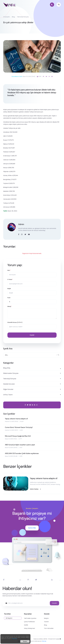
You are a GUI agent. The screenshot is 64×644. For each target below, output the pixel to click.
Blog (13, 17)
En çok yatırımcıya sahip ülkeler (18, 23)
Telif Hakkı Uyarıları (41, 618)
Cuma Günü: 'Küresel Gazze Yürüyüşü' (19, 427)
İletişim (57, 618)
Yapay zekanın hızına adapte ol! (16, 419)
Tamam (25, 642)
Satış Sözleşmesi (40, 628)
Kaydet (32, 335)
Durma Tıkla (32, 528)
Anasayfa (6, 17)
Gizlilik (37, 625)
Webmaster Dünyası (11, 373)
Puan (9, 298)
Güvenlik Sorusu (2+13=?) (15, 322)
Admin (21, 224)
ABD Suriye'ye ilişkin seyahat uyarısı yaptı (20, 445)
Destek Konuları (9, 384)
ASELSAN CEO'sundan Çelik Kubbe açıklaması (22, 453)
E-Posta (10, 280)
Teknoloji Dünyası (23, 17)
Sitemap (44, 643)
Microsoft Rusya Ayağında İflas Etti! (18, 436)
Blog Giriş (7, 368)
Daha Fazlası (15, 639)
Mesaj (9, 306)
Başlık (9, 289)
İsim (9, 270)
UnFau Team (8, 395)
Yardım (57, 622)
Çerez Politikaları (41, 622)
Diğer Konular (8, 389)
